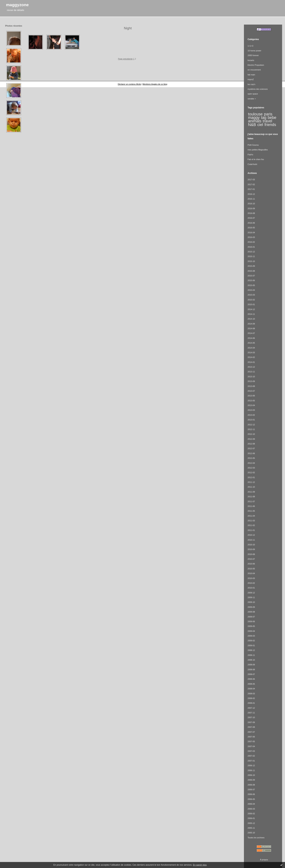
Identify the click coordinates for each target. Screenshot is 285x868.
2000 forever (253, 55)
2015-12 (251, 252)
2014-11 (251, 314)
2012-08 (251, 444)
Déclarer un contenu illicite (129, 84)
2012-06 (251, 453)
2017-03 (251, 180)
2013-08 (251, 386)
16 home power (254, 51)
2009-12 (251, 593)
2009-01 (251, 645)
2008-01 (251, 703)
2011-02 (251, 525)
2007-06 (251, 737)
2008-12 (251, 650)
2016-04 (251, 233)
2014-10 (251, 319)
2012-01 (251, 477)
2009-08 (251, 612)
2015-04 (251, 290)
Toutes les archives (256, 838)
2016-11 (251, 199)
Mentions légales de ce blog (155, 84)
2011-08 (251, 497)
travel (267, 121)
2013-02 (251, 415)
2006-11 (251, 770)
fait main (251, 75)
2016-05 (251, 228)
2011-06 (251, 506)
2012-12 (251, 425)
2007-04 (251, 746)
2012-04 (251, 463)
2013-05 (251, 401)
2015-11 (251, 256)
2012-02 (251, 473)
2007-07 (251, 732)
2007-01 (251, 761)
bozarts (251, 60)
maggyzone (17, 5)
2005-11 (251, 828)
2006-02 (251, 814)
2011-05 (251, 511)
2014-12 (251, 309)
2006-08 (251, 785)
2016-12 (251, 194)
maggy (254, 118)
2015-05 (251, 285)
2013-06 (251, 396)
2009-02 (251, 641)
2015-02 (251, 300)
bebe (272, 118)
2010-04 (251, 573)
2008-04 (251, 689)
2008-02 (251, 698)
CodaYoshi (252, 164)
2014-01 (251, 362)
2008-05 (251, 684)
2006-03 (251, 809)
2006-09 (251, 780)
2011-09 (251, 492)
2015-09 (251, 266)
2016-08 (251, 213)
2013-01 (251, 420)
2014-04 (251, 348)
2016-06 (251, 223)
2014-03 (251, 353)
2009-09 (251, 607)
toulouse (255, 114)
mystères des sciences (258, 89)
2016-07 (251, 218)
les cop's (251, 84)
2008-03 (251, 694)
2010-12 (251, 535)
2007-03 (251, 751)
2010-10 (251, 545)
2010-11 (251, 540)
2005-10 (251, 833)
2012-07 (251, 448)
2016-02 (251, 242)
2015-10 (251, 261)
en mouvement (254, 70)
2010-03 (251, 578)
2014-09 (251, 324)
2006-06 (251, 794)
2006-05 (251, 799)
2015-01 (251, 304)
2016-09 (251, 208)
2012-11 (251, 429)
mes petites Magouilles (258, 150)
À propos (264, 860)
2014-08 (251, 328)
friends (270, 125)
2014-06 (251, 338)
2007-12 (251, 708)
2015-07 (251, 276)
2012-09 (251, 439)
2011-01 (251, 530)
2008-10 (251, 660)
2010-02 (251, 583)
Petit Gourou (253, 145)
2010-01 (251, 588)
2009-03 (251, 636)
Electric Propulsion (256, 65)
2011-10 (251, 487)
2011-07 (251, 501)
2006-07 (251, 790)
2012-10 (251, 434)
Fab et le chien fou (256, 159)
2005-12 (251, 823)
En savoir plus (200, 865)
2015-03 (251, 295)
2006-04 (251, 804)
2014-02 (251, 357)
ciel (260, 125)
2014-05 (251, 343)
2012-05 (251, 458)
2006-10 (251, 775)
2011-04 (251, 516)
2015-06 (251, 280)
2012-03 (251, 468)
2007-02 (251, 756)
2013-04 (251, 405)
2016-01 (251, 247)
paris (268, 114)
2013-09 (251, 381)
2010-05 (251, 569)
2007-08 (251, 727)
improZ (251, 79)
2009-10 (251, 602)
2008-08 (251, 670)
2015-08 (251, 271)
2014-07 (251, 333)
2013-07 (251, 391)
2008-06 (251, 679)
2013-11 (251, 372)
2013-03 (251, 410)
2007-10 (251, 717)
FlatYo (250, 155)
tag (264, 118)
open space (253, 94)
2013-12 (251, 367)
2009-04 (251, 631)
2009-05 (251, 626)
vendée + (252, 99)
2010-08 (251, 554)
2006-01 (251, 818)
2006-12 (251, 765)
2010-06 (251, 564)
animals (255, 121)
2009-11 (251, 597)
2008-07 (251, 674)
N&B (252, 125)
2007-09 (251, 722)
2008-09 (251, 665)
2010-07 (251, 559)
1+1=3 (250, 46)
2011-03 (251, 521)
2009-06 (251, 621)
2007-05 (251, 741)
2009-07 (251, 617)
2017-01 (251, 189)
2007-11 (251, 713)
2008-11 (251, 655)
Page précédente (125, 59)
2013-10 (251, 377)
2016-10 (251, 204)
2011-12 (251, 482)
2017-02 (251, 184)
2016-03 (251, 237)
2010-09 (251, 549)
